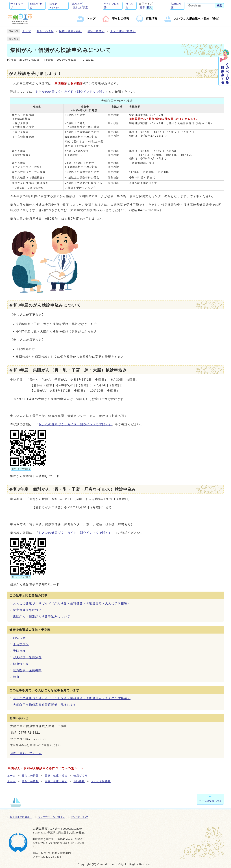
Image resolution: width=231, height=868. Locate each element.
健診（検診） (96, 31)
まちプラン (21, 644)
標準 (142, 8)
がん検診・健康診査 (27, 657)
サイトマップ (17, 6)
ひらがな (130, 6)
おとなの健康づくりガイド (72, 92)
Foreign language (54, 6)
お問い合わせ (36, 6)
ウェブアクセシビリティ (51, 817)
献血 (16, 677)
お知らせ (19, 638)
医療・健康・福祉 (70, 31)
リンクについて (79, 817)
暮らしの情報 (45, 31)
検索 (219, 6)
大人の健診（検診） (123, 31)
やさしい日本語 (112, 6)
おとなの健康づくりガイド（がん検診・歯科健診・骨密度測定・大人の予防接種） (72, 603)
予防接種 (19, 651)
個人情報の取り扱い (21, 817)
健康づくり (21, 664)
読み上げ (77, 4)
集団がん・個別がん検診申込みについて (42, 616)
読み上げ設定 (80, 8)
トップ (27, 31)
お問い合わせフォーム (26, 753)
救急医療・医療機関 (27, 670)
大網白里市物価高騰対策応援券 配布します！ (46, 705)
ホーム (11, 776)
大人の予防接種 (101, 781)
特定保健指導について (29, 610)
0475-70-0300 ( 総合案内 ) (56, 853)
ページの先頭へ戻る (210, 801)
